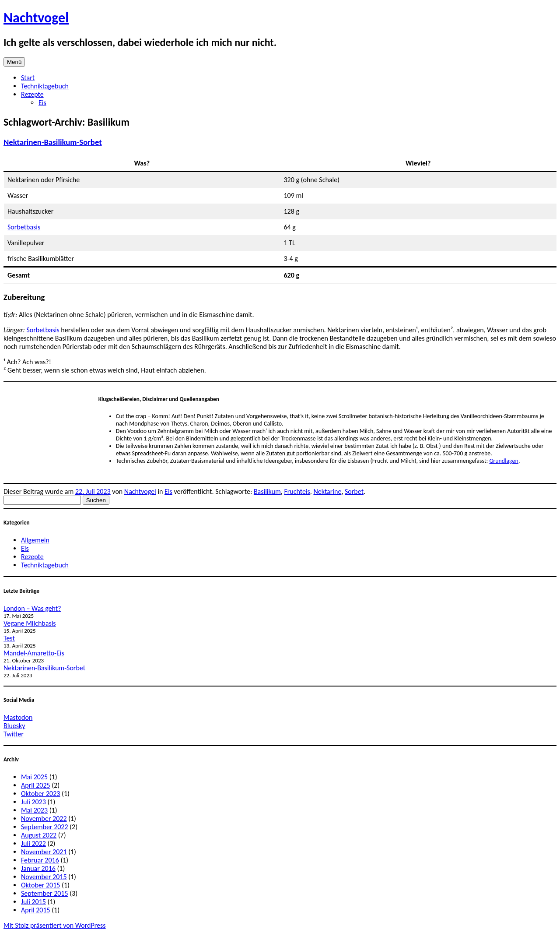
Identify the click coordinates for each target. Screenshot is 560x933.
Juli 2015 (33, 902)
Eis (42, 103)
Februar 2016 (40, 860)
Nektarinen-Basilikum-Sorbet (53, 142)
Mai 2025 (34, 777)
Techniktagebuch (45, 86)
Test (9, 638)
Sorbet (354, 491)
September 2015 (45, 893)
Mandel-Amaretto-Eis (34, 653)
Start (28, 78)
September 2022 (45, 827)
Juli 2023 (33, 802)
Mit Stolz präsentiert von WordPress (55, 925)
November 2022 (44, 819)
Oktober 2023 (40, 794)
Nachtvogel (36, 18)
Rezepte (32, 94)
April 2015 (36, 910)
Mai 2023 (34, 810)
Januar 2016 (38, 868)
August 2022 (39, 835)
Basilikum (267, 491)
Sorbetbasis (24, 227)
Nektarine (327, 491)
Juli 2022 (33, 843)
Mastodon (18, 717)
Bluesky (14, 726)
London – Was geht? (32, 608)
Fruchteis (297, 491)
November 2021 (44, 852)
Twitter (14, 734)
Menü (14, 62)
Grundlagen (504, 461)
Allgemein (35, 540)
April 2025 (36, 785)
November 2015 (44, 877)
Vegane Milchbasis (30, 623)
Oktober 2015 (40, 885)
